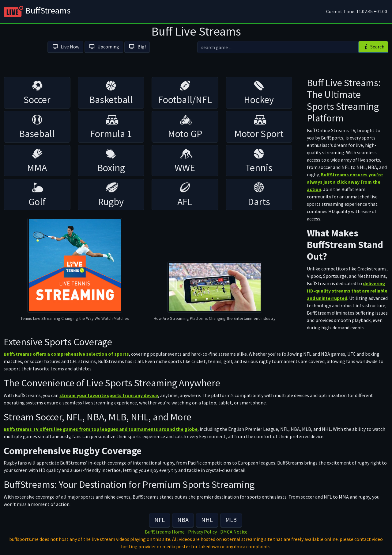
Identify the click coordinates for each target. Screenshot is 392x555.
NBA (183, 520)
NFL (160, 520)
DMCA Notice (234, 532)
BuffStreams (37, 11)
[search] (278, 47)
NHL (207, 520)
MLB (231, 520)
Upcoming (104, 47)
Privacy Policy (202, 532)
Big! (137, 47)
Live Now (65, 47)
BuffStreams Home (165, 532)
